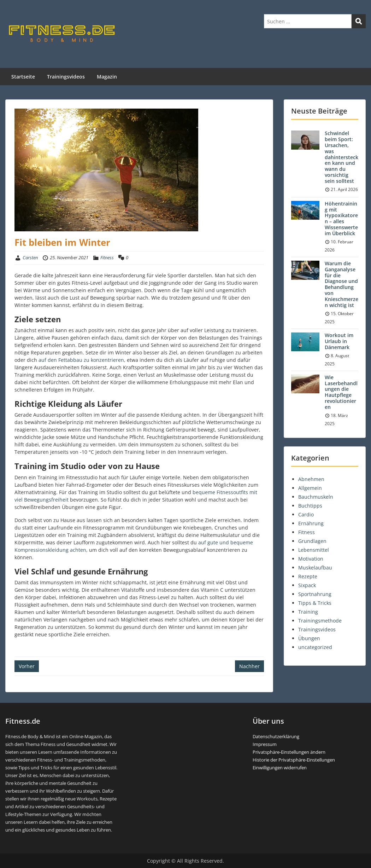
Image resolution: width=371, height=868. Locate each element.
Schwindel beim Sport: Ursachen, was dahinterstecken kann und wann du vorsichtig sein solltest (341, 157)
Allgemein (310, 488)
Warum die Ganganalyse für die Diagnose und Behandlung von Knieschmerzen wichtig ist (341, 284)
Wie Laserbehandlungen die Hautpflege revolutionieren (341, 392)
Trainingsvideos (66, 77)
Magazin (107, 77)
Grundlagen (312, 541)
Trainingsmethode (320, 621)
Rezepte (308, 576)
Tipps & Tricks (315, 603)
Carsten (30, 257)
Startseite (23, 77)
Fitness (107, 257)
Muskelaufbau (315, 568)
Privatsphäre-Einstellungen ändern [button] (289, 752)
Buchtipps (310, 506)
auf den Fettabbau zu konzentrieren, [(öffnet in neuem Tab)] (82, 360)
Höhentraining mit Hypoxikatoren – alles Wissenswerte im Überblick (341, 218)
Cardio (306, 514)
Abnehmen (311, 479)
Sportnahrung (315, 594)
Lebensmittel (314, 550)
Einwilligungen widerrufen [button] (280, 768)
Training (308, 612)
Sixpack (307, 585)
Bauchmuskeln (316, 497)
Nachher (249, 666)
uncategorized (315, 647)
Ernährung (311, 523)
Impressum (265, 744)
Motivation (311, 559)
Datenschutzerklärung (276, 736)
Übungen (309, 638)
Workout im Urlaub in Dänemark (339, 341)
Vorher (27, 666)
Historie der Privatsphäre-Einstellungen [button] (294, 760)
